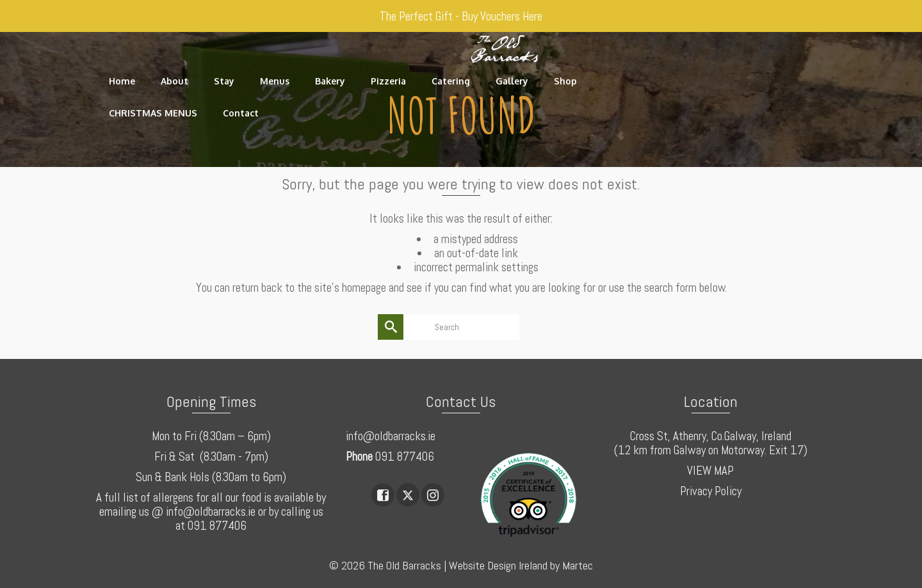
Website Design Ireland (498, 565)
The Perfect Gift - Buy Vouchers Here (461, 16)
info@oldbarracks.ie (391, 436)
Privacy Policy (711, 491)
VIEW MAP (710, 471)
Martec (578, 565)
